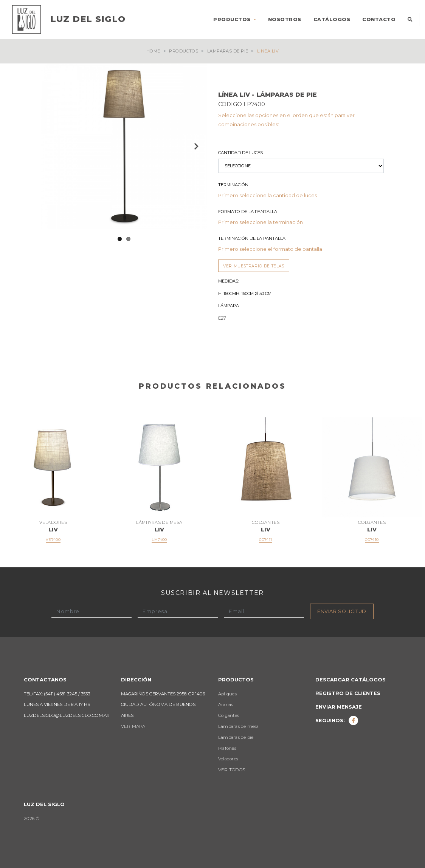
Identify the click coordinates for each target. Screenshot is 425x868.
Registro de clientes (348, 693)
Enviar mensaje (339, 707)
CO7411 (265, 540)
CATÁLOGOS (332, 19)
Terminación (233, 185)
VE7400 (53, 540)
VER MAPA (133, 726)
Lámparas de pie (228, 51)
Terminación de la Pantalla (252, 238)
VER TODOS (232, 770)
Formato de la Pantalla (248, 212)
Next (195, 146)
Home (153, 51)
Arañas (226, 704)
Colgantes (229, 715)
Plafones (227, 748)
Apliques (227, 694)
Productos (184, 51)
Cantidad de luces (240, 153)
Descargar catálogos (351, 680)
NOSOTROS (285, 19)
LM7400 (159, 540)
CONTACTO (379, 19)
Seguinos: (337, 721)
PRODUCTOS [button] (233, 19)
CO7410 (372, 540)
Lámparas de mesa (239, 726)
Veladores (228, 759)
